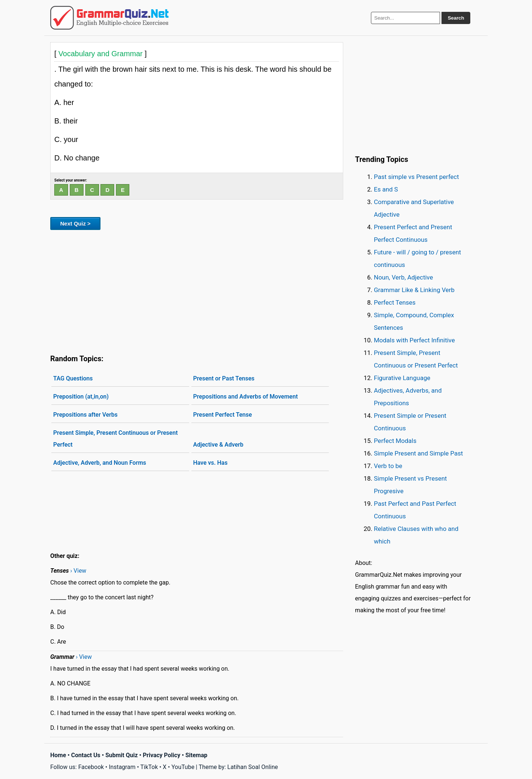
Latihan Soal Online (253, 767)
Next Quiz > (75, 223)
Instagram (122, 767)
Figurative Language (402, 378)
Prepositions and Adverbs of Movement (245, 397)
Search (456, 18)
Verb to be (388, 466)
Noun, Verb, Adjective (403, 277)
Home (58, 755)
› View (78, 571)
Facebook (91, 767)
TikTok (149, 767)
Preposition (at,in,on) (81, 397)
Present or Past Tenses (224, 378)
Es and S (386, 189)
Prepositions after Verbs (85, 415)
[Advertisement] (197, 291)
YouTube (183, 767)
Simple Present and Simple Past (418, 453)
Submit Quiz (122, 755)
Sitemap (197, 755)
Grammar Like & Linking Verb (414, 290)
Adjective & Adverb (218, 445)
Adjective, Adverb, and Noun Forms (100, 463)
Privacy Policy (162, 755)
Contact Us (86, 755)
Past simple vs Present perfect (416, 177)
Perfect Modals (395, 441)
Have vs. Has (210, 463)
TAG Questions (73, 378)
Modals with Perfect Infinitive (414, 340)
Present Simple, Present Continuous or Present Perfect (115, 439)
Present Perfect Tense (223, 415)
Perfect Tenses (395, 302)
